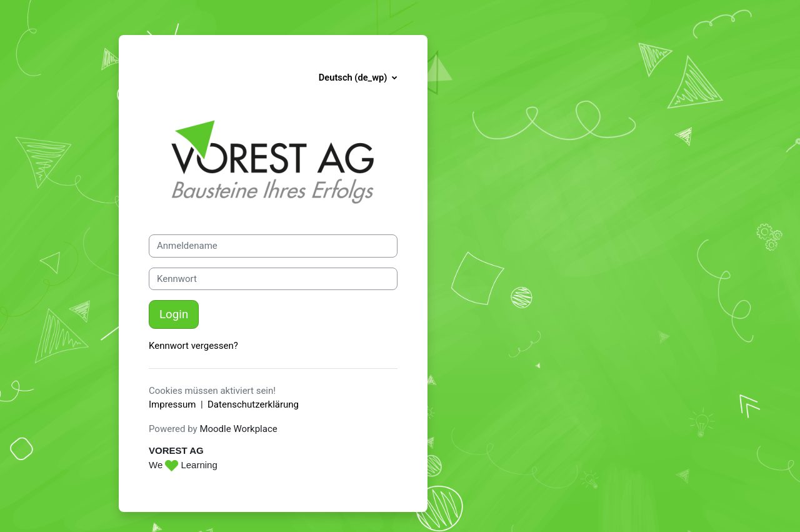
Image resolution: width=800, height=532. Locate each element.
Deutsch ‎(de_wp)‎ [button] (354, 78)
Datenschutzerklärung (253, 404)
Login (174, 314)
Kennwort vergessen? (193, 346)
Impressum (172, 404)
